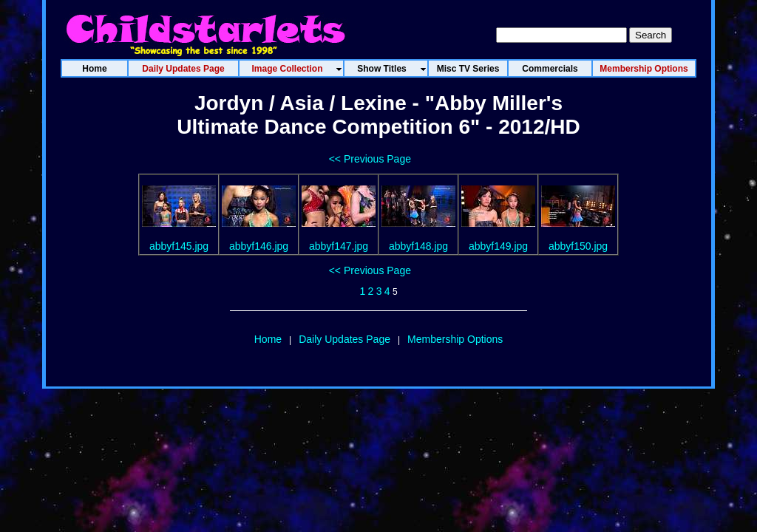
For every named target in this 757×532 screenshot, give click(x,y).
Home (268, 339)
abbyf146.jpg (259, 246)
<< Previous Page (370, 159)
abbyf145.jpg (179, 246)
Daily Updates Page (344, 339)
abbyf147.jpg (339, 246)
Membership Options (455, 339)
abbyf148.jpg (418, 246)
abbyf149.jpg (498, 246)
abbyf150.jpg (578, 246)
